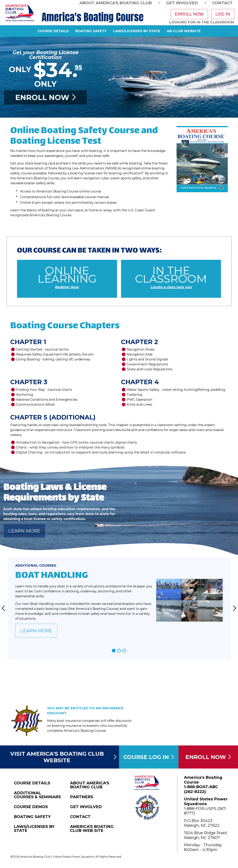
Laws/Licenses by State (137, 31)
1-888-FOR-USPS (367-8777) (205, 811)
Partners (82, 797)
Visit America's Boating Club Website (63, 757)
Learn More (24, 531)
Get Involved (182, 3)
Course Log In (149, 757)
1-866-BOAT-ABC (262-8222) (201, 789)
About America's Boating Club (116, 3)
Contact (222, 3)
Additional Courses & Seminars (37, 795)
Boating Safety (91, 31)
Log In (223, 14)
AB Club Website (184, 31)
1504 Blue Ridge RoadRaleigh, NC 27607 (205, 835)
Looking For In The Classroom (202, 22)
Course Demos (31, 807)
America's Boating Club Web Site (92, 829)
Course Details (53, 31)
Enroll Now (189, 14)
